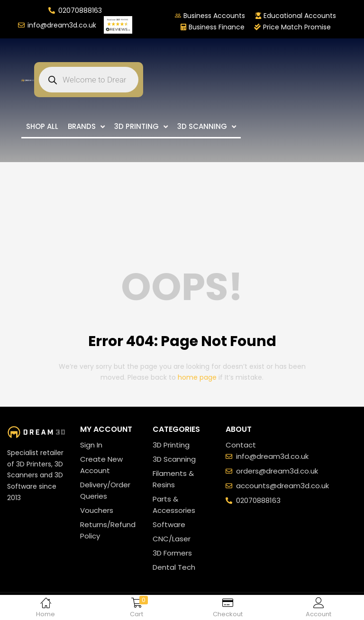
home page (197, 377)
